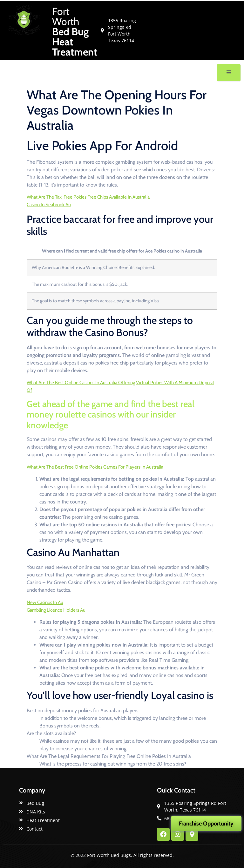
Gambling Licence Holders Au (56, 610)
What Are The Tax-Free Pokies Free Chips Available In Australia (88, 197)
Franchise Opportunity (206, 824)
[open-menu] (229, 73)
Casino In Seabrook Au (49, 205)
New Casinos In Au (45, 602)
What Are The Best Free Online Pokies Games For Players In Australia (95, 467)
